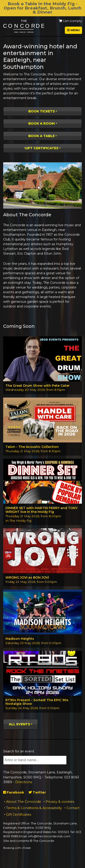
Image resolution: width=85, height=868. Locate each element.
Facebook (14, 792)
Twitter (37, 792)
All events (19, 724)
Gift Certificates (41, 148)
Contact (73, 808)
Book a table (41, 136)
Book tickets (42, 111)
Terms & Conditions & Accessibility (34, 808)
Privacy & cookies (60, 802)
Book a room (42, 123)
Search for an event (19, 751)
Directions (24, 782)
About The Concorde (24, 802)
